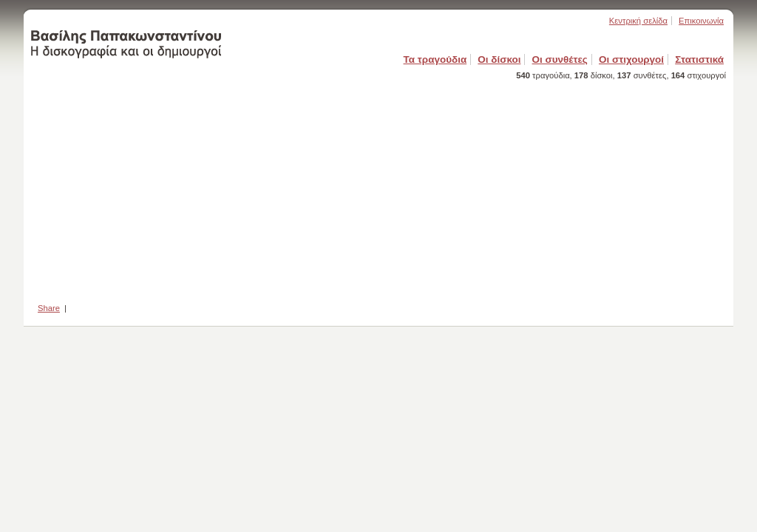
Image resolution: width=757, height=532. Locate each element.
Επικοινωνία (701, 21)
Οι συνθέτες (560, 59)
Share (49, 308)
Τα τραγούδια (435, 59)
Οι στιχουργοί (631, 59)
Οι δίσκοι (499, 59)
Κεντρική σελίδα (638, 21)
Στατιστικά (699, 59)
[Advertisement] (378, 187)
